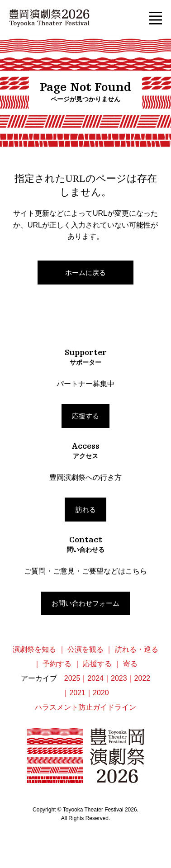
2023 (119, 678)
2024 (95, 678)
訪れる (86, 510)
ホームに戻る (85, 273)
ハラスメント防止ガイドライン (85, 707)
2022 (142, 678)
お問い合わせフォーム (85, 603)
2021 (77, 693)
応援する (85, 416)
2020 (101, 693)
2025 (72, 678)
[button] (156, 18)
